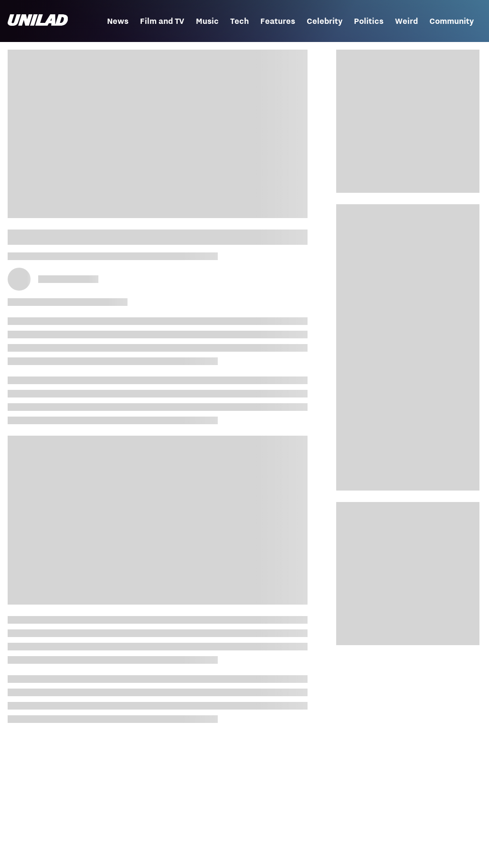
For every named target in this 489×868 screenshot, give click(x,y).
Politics (369, 21)
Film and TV (162, 21)
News (118, 21)
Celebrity (324, 21)
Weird (406, 21)
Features (278, 21)
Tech (239, 21)
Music (207, 21)
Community (452, 21)
